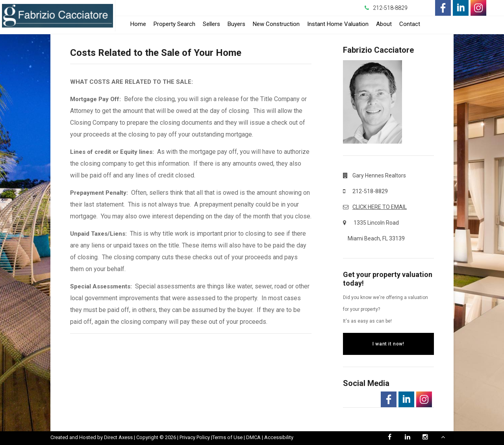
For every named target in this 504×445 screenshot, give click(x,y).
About (384, 24)
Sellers (211, 24)
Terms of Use (227, 437)
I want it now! (388, 344)
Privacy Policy (195, 437)
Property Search (174, 24)
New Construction (276, 24)
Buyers (236, 24)
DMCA (253, 437)
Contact (410, 24)
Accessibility (279, 437)
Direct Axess (118, 437)
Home (138, 24)
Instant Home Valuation (338, 24)
